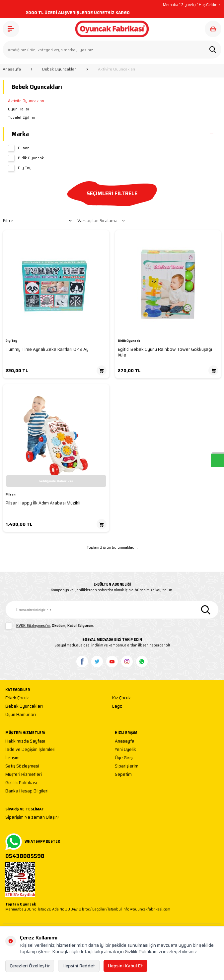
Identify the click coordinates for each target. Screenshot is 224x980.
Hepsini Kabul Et (125, 966)
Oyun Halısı (18, 109)
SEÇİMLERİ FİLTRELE (112, 193)
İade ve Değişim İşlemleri (30, 750)
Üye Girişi (124, 758)
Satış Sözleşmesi (22, 766)
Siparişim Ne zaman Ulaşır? (32, 818)
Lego (117, 706)
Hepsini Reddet (79, 966)
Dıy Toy (20, 168)
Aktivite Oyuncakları (26, 101)
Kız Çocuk (121, 698)
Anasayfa (12, 69)
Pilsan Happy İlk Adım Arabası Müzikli (43, 503)
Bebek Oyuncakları (59, 69)
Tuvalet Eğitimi (22, 117)
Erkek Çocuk (17, 698)
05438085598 (25, 856)
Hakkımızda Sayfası (25, 741)
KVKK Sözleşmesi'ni (33, 626)
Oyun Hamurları (21, 715)
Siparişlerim (127, 766)
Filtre (37, 221)
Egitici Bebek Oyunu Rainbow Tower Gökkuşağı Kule (165, 352)
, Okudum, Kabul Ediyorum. (50, 626)
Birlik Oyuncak (26, 158)
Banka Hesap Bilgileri (27, 791)
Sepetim (123, 775)
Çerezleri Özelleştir (30, 966)
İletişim (12, 758)
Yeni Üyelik (125, 750)
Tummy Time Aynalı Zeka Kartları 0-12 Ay (47, 349)
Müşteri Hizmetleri (24, 775)
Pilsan (19, 148)
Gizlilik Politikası (21, 783)
